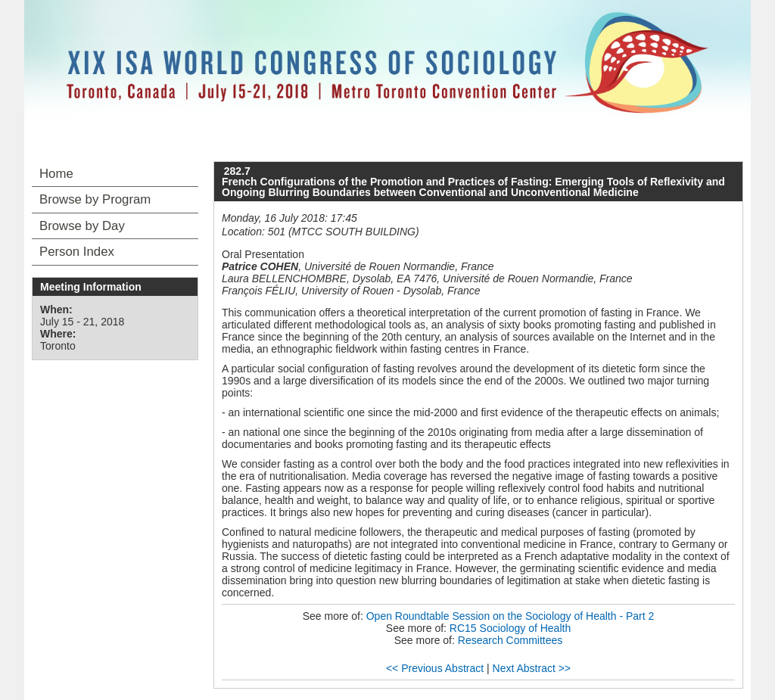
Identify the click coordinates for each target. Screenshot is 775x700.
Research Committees (510, 640)
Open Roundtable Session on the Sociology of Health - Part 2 (510, 616)
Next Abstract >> (532, 668)
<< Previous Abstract (435, 668)
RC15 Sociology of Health (510, 628)
